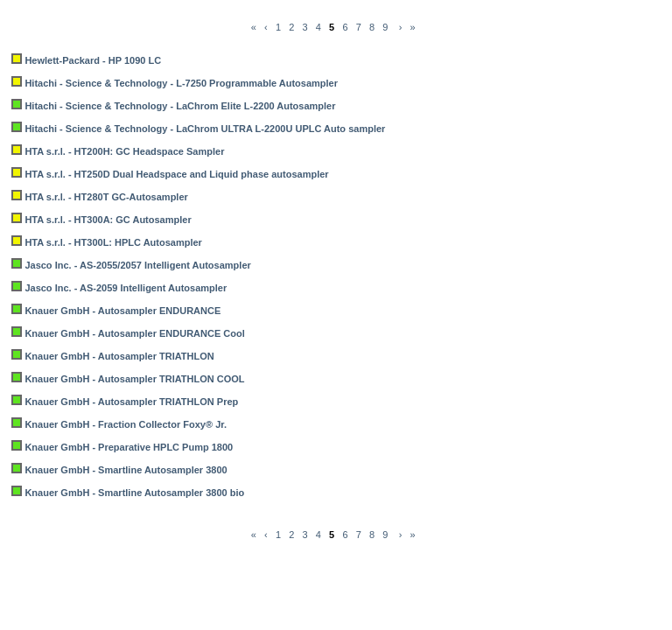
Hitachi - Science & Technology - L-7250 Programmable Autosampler (181, 83)
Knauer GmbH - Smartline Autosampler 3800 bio (134, 493)
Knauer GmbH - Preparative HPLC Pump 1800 (129, 447)
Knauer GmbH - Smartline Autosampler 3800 (126, 470)
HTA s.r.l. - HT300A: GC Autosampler (108, 220)
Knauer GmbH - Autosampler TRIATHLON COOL (134, 379)
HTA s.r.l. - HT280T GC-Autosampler (106, 197)
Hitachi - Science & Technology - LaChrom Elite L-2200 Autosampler (180, 106)
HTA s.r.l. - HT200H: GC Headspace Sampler (124, 151)
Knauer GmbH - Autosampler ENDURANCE (122, 311)
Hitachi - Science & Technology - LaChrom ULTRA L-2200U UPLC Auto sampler (205, 129)
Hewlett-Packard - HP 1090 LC (93, 60)
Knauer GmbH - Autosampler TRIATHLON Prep (131, 402)
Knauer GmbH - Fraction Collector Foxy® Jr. (126, 424)
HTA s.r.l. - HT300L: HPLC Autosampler (113, 242)
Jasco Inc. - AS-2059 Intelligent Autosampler (126, 288)
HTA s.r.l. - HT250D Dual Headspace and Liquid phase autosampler (176, 174)
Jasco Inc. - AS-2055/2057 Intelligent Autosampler (137, 265)
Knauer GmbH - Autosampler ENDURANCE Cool (134, 333)
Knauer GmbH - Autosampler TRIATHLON (119, 356)
